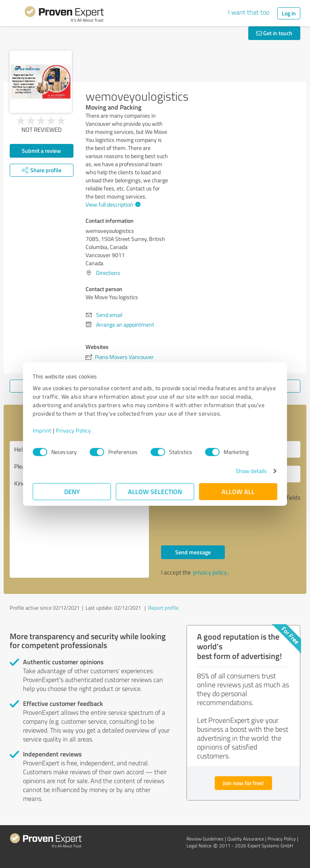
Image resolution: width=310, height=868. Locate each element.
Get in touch (274, 33)
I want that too (249, 12)
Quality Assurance (246, 839)
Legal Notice (199, 846)
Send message (193, 552)
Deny (72, 491)
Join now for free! (243, 783)
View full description (112, 204)
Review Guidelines (205, 839)
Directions (108, 273)
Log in (289, 13)
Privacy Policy (73, 430)
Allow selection (155, 491)
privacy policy (210, 572)
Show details (251, 471)
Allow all (238, 491)
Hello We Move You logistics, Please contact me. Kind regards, (79, 509)
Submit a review (41, 151)
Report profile (163, 608)
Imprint (42, 430)
